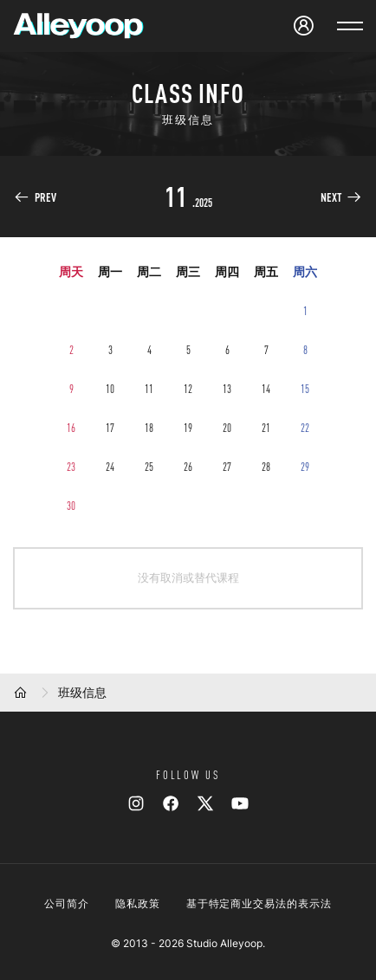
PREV (45, 197)
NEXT (331, 197)
